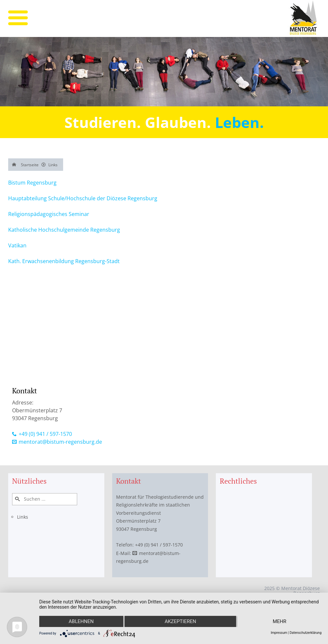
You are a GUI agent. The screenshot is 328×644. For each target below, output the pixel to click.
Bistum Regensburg (32, 183)
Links (23, 517)
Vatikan (17, 245)
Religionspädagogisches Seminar (49, 214)
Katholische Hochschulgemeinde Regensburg (64, 230)
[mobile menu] (18, 18)
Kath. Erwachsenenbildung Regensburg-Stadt (64, 261)
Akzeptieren (180, 621)
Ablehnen (81, 621)
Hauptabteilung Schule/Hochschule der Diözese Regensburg (83, 198)
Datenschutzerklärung (306, 633)
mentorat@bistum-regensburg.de (60, 442)
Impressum (279, 633)
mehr (280, 621)
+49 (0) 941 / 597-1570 (45, 434)
